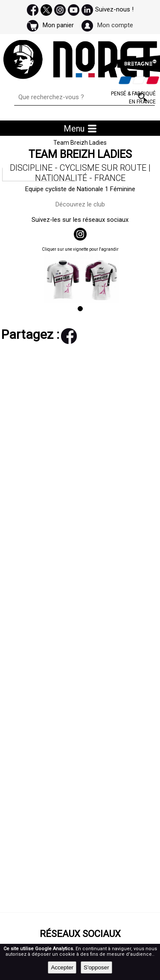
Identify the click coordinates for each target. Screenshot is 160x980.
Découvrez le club (80, 204)
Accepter (62, 967)
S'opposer (96, 967)
